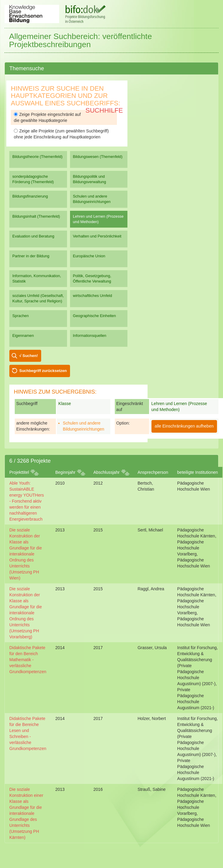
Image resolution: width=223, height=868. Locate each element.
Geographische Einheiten (95, 316)
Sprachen (21, 316)
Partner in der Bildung (31, 256)
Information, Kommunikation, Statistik (37, 278)
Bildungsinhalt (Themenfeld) (36, 216)
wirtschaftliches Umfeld (93, 296)
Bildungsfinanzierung (30, 196)
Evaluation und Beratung (33, 236)
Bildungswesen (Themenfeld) (98, 157)
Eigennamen (23, 336)
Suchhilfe (104, 110)
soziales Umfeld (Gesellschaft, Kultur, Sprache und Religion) (38, 298)
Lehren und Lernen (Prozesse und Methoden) (98, 219)
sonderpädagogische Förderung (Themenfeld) (33, 179)
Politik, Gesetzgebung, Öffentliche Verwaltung (92, 278)
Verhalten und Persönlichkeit (97, 236)
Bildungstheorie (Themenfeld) (37, 157)
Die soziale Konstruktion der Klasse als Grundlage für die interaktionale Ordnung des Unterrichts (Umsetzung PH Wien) (26, 554)
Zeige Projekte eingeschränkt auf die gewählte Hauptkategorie (47, 117)
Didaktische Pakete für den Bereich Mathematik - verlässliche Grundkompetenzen (28, 660)
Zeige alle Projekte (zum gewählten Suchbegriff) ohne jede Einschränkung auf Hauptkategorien (61, 134)
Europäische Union (89, 256)
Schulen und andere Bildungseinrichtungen (92, 199)
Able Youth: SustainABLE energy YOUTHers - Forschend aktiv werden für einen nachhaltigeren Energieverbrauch (27, 501)
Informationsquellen (90, 336)
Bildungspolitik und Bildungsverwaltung (90, 179)
